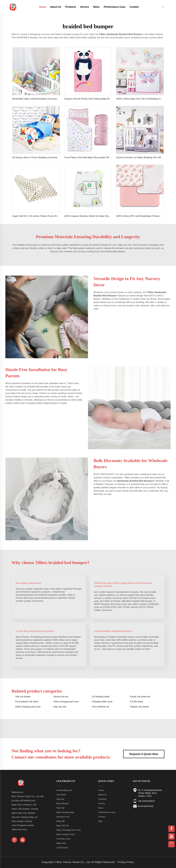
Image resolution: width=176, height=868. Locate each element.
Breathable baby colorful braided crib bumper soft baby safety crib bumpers (51, 99)
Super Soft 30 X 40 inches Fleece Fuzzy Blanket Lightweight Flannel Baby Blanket (55, 216)
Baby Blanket (63, 803)
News (96, 7)
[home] (13, 7)
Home (101, 790)
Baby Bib (61, 821)
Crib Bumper (62, 848)
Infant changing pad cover (66, 702)
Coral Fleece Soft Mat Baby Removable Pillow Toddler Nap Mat (97, 157)
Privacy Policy (126, 862)
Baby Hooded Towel (66, 834)
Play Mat (60, 808)
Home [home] (43, 7)
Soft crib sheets (23, 697)
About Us (56, 7)
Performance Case (115, 7)
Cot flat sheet (136, 702)
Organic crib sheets (140, 707)
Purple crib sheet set (140, 697)
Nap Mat (60, 799)
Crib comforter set (100, 707)
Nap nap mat (60, 707)
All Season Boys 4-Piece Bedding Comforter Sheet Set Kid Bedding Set (49, 157)
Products (71, 7)
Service (85, 7)
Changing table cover (102, 702)
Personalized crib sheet (27, 702)
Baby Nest (61, 843)
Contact (134, 7)
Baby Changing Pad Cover (69, 830)
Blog (100, 821)
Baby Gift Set (63, 825)
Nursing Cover (63, 817)
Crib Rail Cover (63, 839)
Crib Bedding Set (64, 790)
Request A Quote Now (144, 754)
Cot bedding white (101, 697)
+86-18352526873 (146, 801)
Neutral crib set (61, 697)
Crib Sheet (61, 795)
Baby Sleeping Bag (65, 812)
